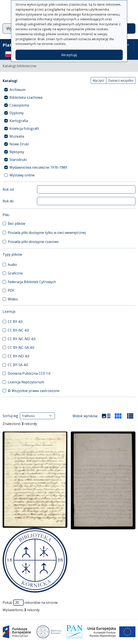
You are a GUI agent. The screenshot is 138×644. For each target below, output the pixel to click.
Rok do (8, 201)
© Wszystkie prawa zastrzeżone (34, 391)
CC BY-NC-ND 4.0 (22, 339)
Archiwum (17, 90)
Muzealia (17, 136)
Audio (12, 265)
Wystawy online (22, 175)
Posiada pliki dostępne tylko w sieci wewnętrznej (47, 233)
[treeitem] (69, 90)
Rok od (8, 189)
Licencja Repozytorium (26, 382)
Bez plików (16, 224)
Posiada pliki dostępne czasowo (33, 242)
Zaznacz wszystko (121, 80)
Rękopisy (17, 152)
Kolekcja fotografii (24, 128)
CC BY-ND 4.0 (19, 356)
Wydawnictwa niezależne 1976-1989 (38, 167)
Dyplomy (17, 113)
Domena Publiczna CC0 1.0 (29, 373)
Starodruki (18, 160)
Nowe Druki (19, 144)
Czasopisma (19, 105)
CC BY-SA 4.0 (18, 365)
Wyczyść (98, 80)
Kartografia (19, 121)
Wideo (13, 299)
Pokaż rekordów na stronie (30, 603)
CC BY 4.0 (15, 322)
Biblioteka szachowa (26, 97)
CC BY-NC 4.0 (18, 330)
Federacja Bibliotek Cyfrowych (32, 282)
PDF (11, 290)
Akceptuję (69, 55)
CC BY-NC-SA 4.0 (21, 347)
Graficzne (15, 273)
